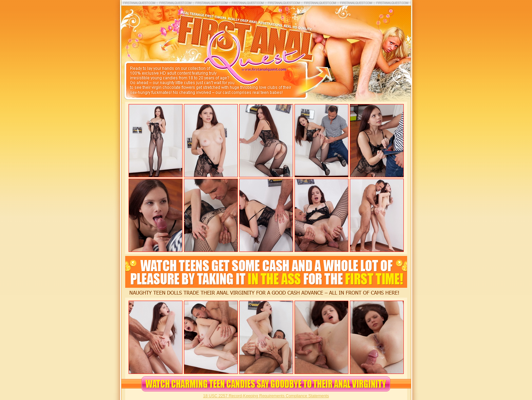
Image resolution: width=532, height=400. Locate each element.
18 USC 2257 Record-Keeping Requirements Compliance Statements (266, 396)
